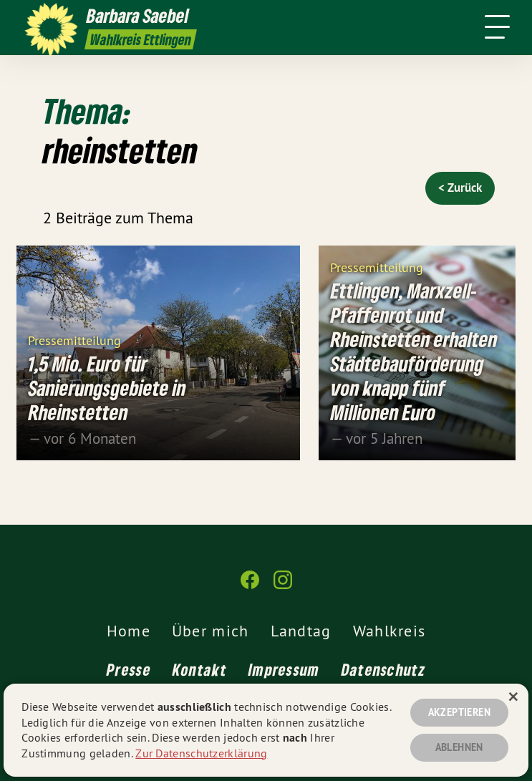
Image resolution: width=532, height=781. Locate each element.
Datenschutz (383, 669)
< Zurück (460, 188)
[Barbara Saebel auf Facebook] (250, 586)
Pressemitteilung (74, 340)
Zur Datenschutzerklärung (201, 753)
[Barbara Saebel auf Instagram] (283, 586)
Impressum (284, 669)
